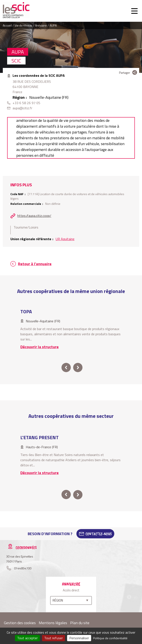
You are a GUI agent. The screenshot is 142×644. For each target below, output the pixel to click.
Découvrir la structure (40, 347)
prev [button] (66, 367)
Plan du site (80, 623)
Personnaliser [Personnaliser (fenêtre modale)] (79, 638)
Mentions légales (53, 623)
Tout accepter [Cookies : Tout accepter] (27, 638)
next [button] (78, 367)
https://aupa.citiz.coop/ (34, 216)
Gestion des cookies (20, 623)
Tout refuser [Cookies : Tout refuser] (53, 638)
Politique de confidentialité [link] (110, 638)
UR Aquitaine (65, 239)
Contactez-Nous (99, 534)
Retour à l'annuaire (35, 264)
